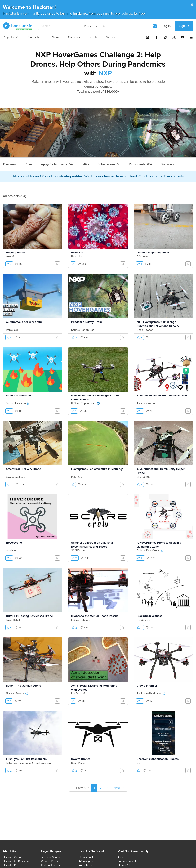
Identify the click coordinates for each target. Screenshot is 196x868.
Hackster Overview (14, 857)
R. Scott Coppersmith (84, 403)
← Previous (80, 788)
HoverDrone (14, 543)
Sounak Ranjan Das (83, 330)
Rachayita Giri (43, 763)
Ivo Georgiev (144, 620)
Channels (35, 37)
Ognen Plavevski (16, 403)
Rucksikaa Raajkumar (149, 693)
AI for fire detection (18, 396)
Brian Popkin (79, 763)
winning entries (71, 176)
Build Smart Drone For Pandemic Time (162, 396)
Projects (10, 37)
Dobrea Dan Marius (148, 550)
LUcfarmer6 (78, 693)
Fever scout (79, 253)
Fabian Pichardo (81, 620)
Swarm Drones (81, 759)
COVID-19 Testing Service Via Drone (29, 616)
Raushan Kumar (146, 403)
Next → (119, 788)
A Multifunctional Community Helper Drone (161, 471)
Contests (74, 37)
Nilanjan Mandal (15, 693)
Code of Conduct (51, 865)
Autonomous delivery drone (24, 322)
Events (93, 37)
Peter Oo (77, 477)
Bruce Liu (77, 256)
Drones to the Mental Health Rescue (95, 616)
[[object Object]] (155, 26)
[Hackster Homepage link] (18, 26)
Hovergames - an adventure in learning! (97, 469)
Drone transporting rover (153, 253)
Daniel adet (13, 330)
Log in (166, 26)
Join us (127, 13)
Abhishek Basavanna (18, 763)
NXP (105, 73)
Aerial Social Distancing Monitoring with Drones (94, 688)
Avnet (121, 857)
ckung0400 (144, 477)
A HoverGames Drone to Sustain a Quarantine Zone (159, 545)
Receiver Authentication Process (158, 759)
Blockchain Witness (149, 616)
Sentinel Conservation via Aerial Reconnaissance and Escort (92, 545)
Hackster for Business (16, 861)
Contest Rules (49, 861)
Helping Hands (16, 253)
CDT (139, 763)
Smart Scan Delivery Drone (23, 469)
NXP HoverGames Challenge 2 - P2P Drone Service (95, 398)
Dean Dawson (145, 330)
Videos (111, 37)
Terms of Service (51, 857)
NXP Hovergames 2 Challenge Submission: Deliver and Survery (158, 324)
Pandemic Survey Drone (87, 322)
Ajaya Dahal (13, 620)
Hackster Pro (11, 865)
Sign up (184, 26)
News (56, 37)
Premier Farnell (127, 861)
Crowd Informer (147, 686)
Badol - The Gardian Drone (23, 686)
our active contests (169, 176)
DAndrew (142, 256)
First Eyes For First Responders (26, 759)
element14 (124, 865)
